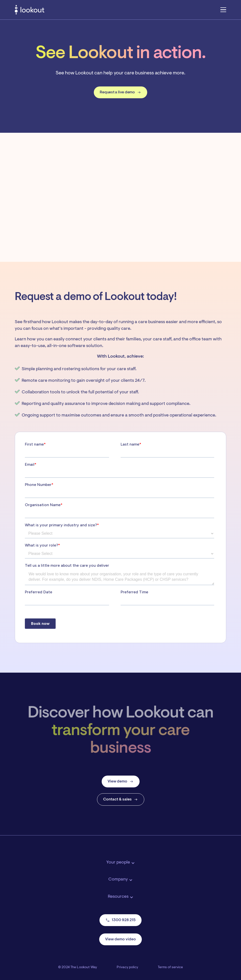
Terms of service (170, 967)
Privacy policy (127, 967)
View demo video (120, 939)
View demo (121, 781)
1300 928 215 (120, 920)
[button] (223, 10)
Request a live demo (120, 92)
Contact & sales (121, 799)
